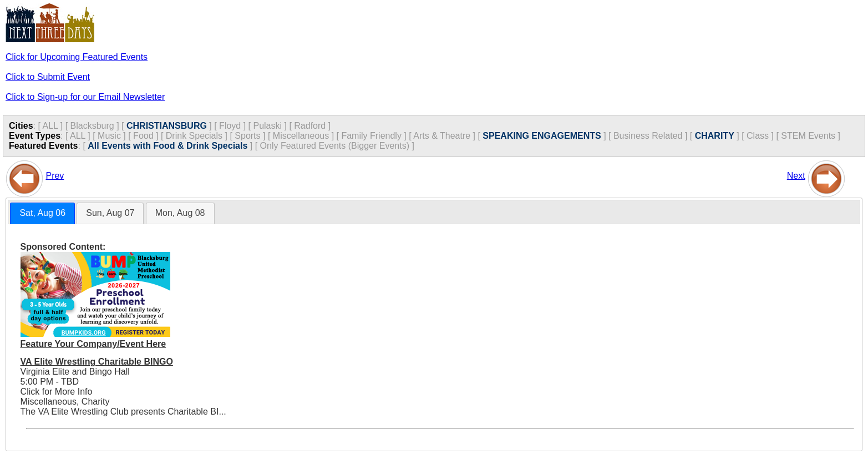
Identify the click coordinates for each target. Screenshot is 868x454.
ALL (50, 126)
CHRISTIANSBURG (167, 126)
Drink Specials (194, 136)
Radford (310, 126)
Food (143, 136)
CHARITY (715, 136)
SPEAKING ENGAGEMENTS (542, 136)
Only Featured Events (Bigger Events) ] (337, 146)
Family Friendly (371, 136)
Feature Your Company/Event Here (93, 344)
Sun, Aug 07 (110, 213)
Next (796, 176)
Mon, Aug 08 (180, 213)
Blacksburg (92, 126)
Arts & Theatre (442, 136)
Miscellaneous (301, 136)
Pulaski (267, 126)
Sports (247, 136)
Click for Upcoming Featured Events (77, 57)
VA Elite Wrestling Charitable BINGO (97, 362)
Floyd (230, 126)
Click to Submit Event (48, 77)
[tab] (42, 213)
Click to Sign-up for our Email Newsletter (85, 97)
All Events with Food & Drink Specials (167, 146)
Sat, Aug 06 (42, 213)
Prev (55, 176)
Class (758, 136)
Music (109, 136)
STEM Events (808, 136)
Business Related (648, 136)
